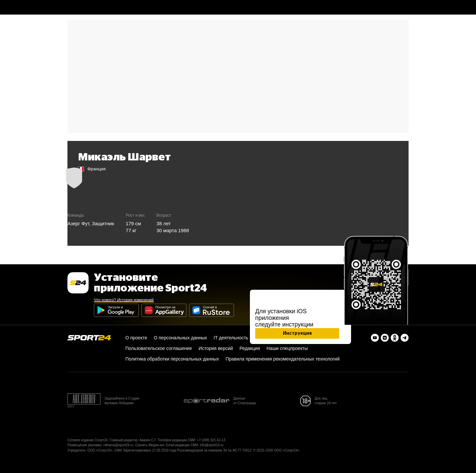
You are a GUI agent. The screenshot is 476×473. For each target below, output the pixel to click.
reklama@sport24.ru (119, 445)
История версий (216, 348)
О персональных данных (180, 338)
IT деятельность (231, 338)
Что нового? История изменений (124, 300)
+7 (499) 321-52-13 (211, 440)
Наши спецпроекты (287, 348)
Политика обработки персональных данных (172, 359)
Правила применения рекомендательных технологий (282, 359)
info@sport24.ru (212, 445)
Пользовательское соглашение (159, 348)
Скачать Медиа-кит (150, 445)
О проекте (136, 338)
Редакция (250, 348)
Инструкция (297, 333)
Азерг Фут (78, 224)
